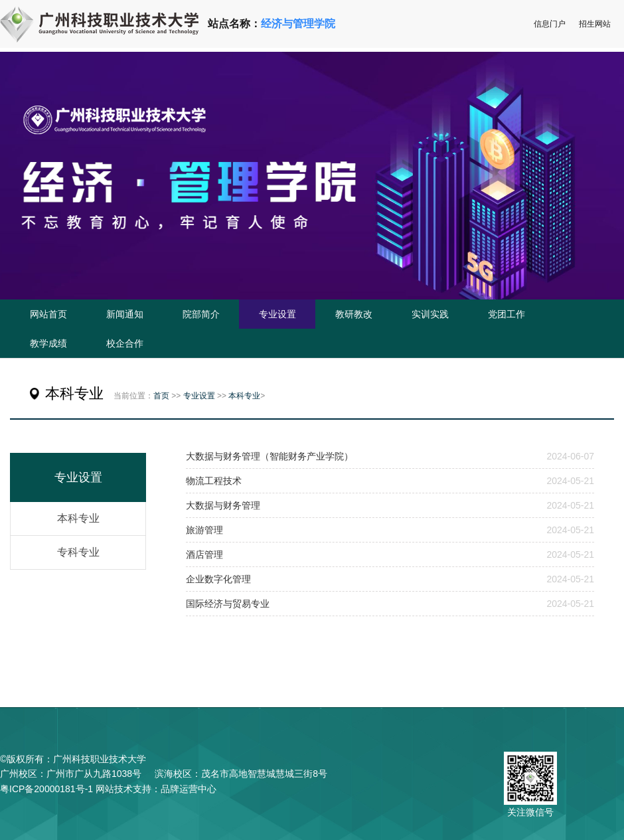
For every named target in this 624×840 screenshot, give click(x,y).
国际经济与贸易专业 (228, 604)
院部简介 (201, 314)
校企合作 (125, 343)
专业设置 (277, 314)
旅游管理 (204, 530)
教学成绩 (48, 343)
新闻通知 (125, 314)
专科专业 (78, 552)
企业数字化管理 (218, 579)
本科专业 (244, 396)
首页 (161, 396)
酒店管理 (204, 554)
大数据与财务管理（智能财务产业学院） (270, 456)
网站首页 (48, 314)
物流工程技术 (214, 481)
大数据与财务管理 (223, 505)
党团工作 (507, 314)
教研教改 (354, 314)
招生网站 (595, 24)
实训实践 (430, 314)
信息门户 (550, 24)
